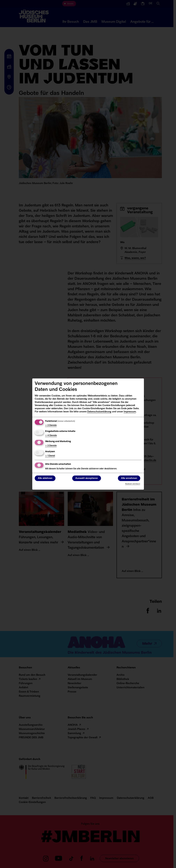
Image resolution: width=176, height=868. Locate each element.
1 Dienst (50, 456)
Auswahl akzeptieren (87, 478)
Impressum (130, 412)
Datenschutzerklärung (99, 412)
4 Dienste (51, 436)
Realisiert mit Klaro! (133, 484)
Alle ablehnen (45, 478)
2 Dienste (51, 425)
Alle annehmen (129, 478)
